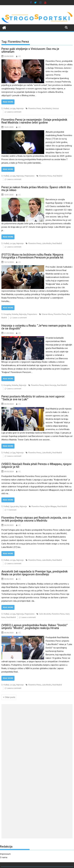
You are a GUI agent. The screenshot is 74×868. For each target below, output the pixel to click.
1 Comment (12, 510)
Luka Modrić (47, 243)
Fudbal (6, 108)
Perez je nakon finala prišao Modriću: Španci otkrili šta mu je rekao (36, 189)
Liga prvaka (14, 506)
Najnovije (20, 108)
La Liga (13, 108)
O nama (4, 857)
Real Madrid (47, 108)
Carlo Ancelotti (45, 614)
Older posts (10, 697)
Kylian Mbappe (51, 506)
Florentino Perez (35, 108)
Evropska (7, 314)
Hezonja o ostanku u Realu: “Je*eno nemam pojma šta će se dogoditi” (36, 327)
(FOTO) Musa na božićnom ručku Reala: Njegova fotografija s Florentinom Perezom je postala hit (32, 256)
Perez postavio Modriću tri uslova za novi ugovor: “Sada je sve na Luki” (33, 398)
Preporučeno (29, 176)
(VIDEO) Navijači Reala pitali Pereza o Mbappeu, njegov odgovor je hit (37, 465)
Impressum (5, 854)
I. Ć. (19, 56)
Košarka (15, 314)
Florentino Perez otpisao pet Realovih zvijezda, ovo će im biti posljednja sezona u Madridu (36, 519)
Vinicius (56, 108)
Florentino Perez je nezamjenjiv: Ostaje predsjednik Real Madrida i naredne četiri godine (34, 121)
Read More (8, 102)
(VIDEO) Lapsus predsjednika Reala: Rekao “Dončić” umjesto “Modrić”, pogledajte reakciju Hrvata (35, 627)
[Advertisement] (37, 726)
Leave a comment (14, 112)
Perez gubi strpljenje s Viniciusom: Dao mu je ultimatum (30, 50)
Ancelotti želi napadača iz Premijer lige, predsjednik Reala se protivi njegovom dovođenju (35, 573)
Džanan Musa (47, 314)
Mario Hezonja (50, 385)
